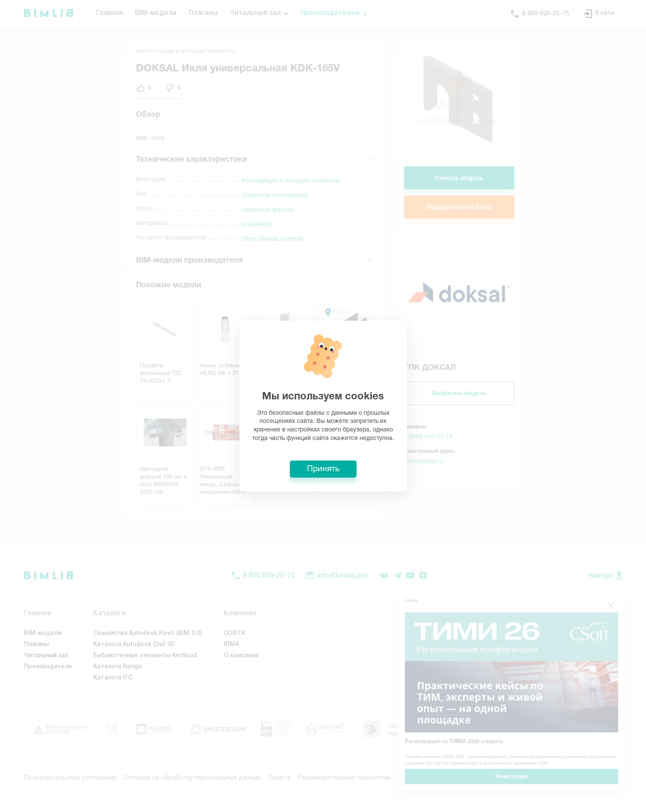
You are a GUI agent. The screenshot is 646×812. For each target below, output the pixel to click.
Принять (323, 469)
